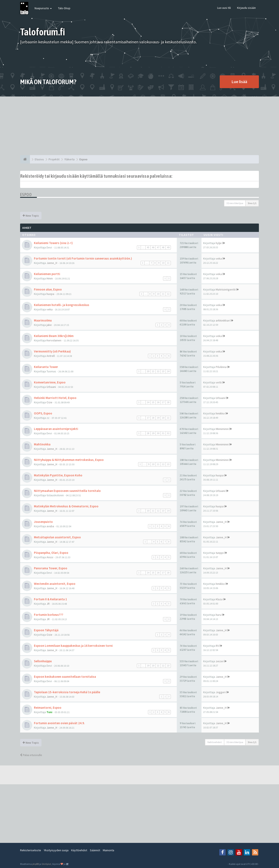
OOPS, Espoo (43, 413)
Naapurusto (43, 8)
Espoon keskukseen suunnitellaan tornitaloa (65, 677)
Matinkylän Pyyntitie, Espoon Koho (58, 475)
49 (168, 247)
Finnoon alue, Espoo (48, 289)
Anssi (50, 557)
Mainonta (108, 850)
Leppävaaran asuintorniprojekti (56, 429)
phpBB (36, 864)
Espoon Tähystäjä (46, 630)
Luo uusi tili (224, 8)
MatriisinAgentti (226, 289)
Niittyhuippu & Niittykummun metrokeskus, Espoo (69, 460)
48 (163, 247)
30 (158, 433)
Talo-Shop (64, 8)
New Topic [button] (31, 216)
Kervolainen (54, 340)
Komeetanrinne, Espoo (50, 382)
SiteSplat (46, 864)
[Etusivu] (25, 159)
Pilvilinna (221, 367)
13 (168, 464)
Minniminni (222, 429)
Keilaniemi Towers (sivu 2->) (53, 243)
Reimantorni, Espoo (48, 708)
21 (153, 371)
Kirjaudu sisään (246, 8)
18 (168, 402)
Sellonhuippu (43, 661)
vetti (219, 382)
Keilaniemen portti (47, 274)
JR (48, 604)
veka (219, 258)
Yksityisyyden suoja (56, 850)
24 (168, 371)
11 (168, 263)
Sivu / (252, 203)
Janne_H (52, 263)
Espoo (26, 195)
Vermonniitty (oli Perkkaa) (52, 351)
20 (148, 371)
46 (153, 247)
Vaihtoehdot (215, 742)
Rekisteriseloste (31, 850)
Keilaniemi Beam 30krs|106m (54, 336)
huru (218, 615)
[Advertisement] (139, 126)
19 (158, 418)
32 (168, 433)
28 (148, 433)
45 (148, 247)
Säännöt (95, 850)
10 (163, 263)
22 (158, 371)
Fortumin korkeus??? (49, 615)
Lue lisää (239, 82)
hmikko (220, 413)
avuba (50, 526)
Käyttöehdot (79, 850)
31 (163, 433)
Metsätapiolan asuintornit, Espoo (57, 537)
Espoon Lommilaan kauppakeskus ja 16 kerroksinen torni (73, 646)
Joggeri (221, 692)
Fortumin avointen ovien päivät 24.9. (59, 723)
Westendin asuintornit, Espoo (55, 584)
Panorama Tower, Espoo (51, 568)
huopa (50, 294)
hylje (219, 243)
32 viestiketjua (235, 203)
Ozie (49, 402)
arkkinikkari (223, 320)
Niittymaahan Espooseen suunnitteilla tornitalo (67, 491)
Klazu (219, 599)
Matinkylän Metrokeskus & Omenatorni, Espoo (66, 506)
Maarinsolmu (43, 320)
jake (49, 325)
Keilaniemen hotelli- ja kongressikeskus (62, 305)
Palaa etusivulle (31, 755)
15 (153, 402)
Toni (49, 712)
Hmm (50, 278)
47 (158, 247)
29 (153, 433)
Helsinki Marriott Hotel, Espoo (55, 398)
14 (148, 402)
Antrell (51, 356)
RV (217, 646)
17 (163, 402)
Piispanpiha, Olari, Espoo (51, 553)
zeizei (220, 661)
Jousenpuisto (43, 522)
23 (163, 371)
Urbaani (51, 387)
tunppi (220, 553)
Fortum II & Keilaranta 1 (50, 599)
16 (158, 402)
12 (168, 294)
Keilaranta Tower (46, 367)
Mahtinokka (42, 444)
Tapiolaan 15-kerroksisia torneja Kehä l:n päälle (67, 692)
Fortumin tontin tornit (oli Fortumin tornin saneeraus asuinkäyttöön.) (83, 258)
